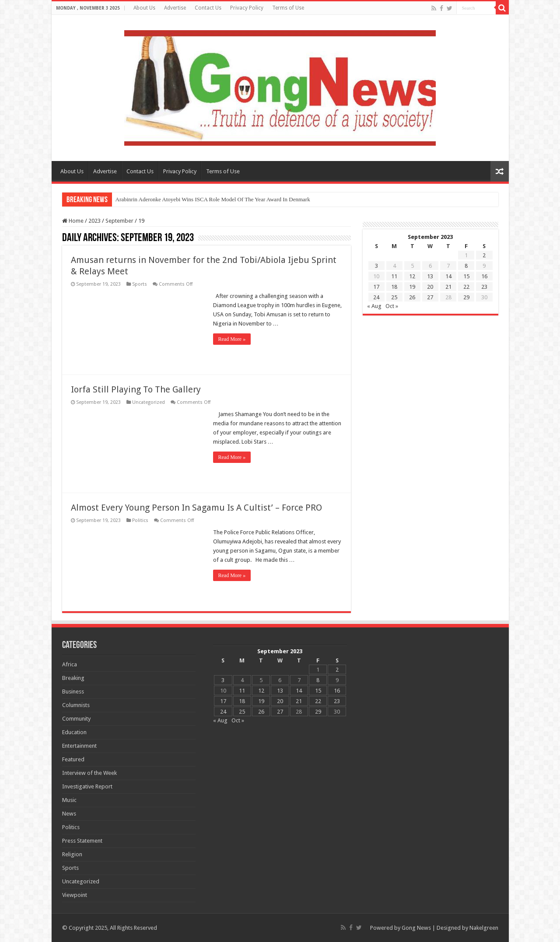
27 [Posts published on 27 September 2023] (430, 297)
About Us (144, 8)
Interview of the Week (89, 773)
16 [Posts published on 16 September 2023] (484, 276)
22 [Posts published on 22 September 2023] (466, 287)
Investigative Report (87, 786)
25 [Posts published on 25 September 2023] (394, 297)
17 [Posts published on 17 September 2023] (376, 287)
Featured (73, 759)
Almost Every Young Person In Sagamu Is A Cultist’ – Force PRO (196, 508)
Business (73, 692)
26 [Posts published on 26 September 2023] (412, 297)
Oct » (392, 306)
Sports (140, 284)
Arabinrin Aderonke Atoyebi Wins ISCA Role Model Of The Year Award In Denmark (213, 199)
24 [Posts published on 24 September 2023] (376, 297)
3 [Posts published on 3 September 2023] (376, 266)
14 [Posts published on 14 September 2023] (448, 276)
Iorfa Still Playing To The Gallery (136, 389)
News (69, 814)
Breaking (73, 678)
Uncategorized (149, 402)
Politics (140, 520)
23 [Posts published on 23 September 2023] (484, 287)
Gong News (416, 928)
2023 (94, 221)
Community (76, 719)
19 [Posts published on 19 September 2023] (412, 287)
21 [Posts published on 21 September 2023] (448, 287)
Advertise (175, 8)
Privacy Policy (247, 8)
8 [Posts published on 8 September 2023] (466, 266)
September (119, 221)
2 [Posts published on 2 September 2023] (484, 255)
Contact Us (208, 8)
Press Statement (82, 841)
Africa (70, 664)
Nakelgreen (484, 928)
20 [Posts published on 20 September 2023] (430, 287)
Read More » (232, 339)
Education (74, 732)
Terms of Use (288, 8)
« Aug (374, 306)
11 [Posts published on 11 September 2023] (394, 276)
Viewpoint (75, 895)
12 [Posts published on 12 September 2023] (412, 276)
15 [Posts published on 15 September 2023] (466, 276)
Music (69, 800)
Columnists (76, 705)
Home (73, 221)
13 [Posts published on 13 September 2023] (430, 276)
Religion (72, 854)
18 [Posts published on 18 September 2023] (394, 287)
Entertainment (79, 746)
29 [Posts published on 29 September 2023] (466, 297)
